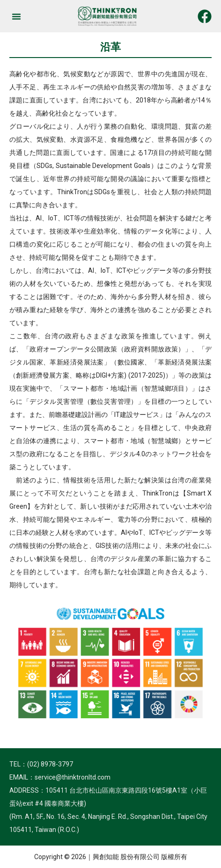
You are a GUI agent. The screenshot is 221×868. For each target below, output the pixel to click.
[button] (16, 16)
